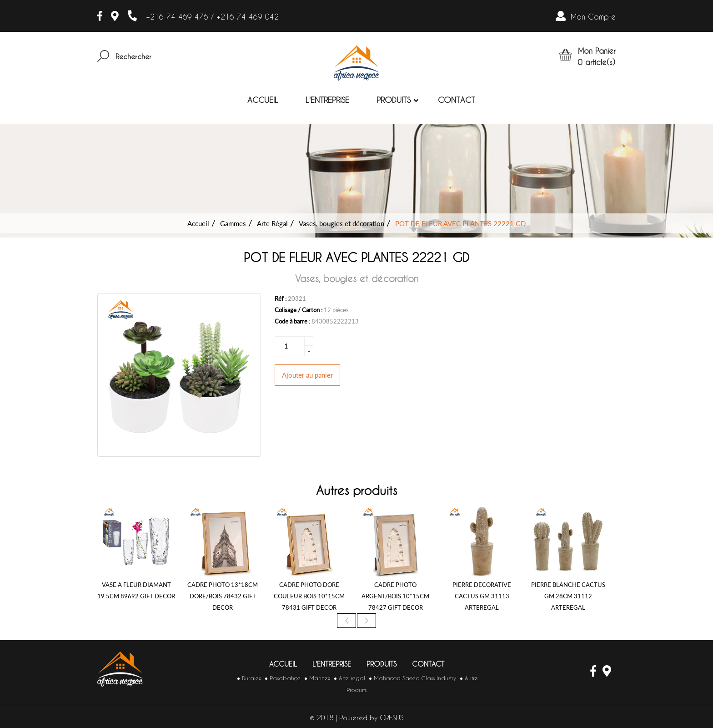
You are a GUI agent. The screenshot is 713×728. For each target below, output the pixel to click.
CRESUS (392, 718)
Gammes (233, 223)
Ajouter (307, 375)
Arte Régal (272, 223)
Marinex (320, 678)
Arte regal (352, 678)
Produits (394, 100)
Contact (457, 100)
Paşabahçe (285, 678)
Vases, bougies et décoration (341, 223)
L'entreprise (327, 100)
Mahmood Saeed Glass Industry (415, 678)
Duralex (251, 678)
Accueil (263, 100)
